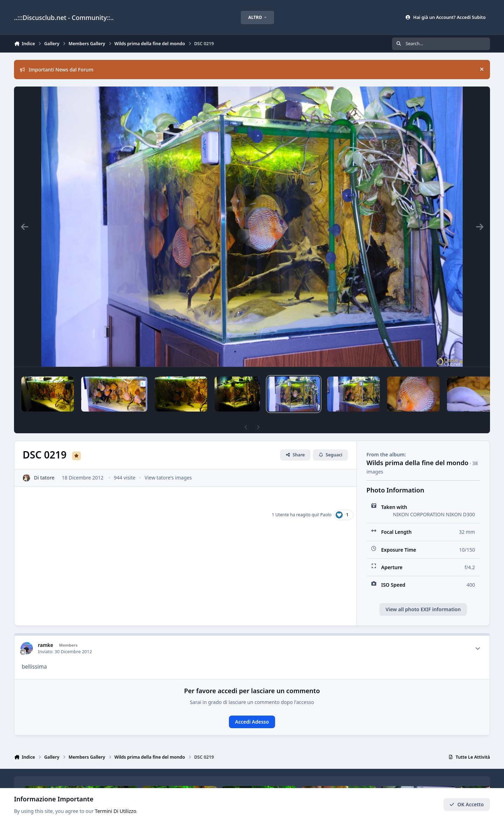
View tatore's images (168, 478)
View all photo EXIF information (423, 609)
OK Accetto (467, 804)
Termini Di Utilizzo (115, 811)
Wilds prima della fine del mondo (417, 463)
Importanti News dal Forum (57, 70)
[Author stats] (478, 648)
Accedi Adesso (252, 722)
